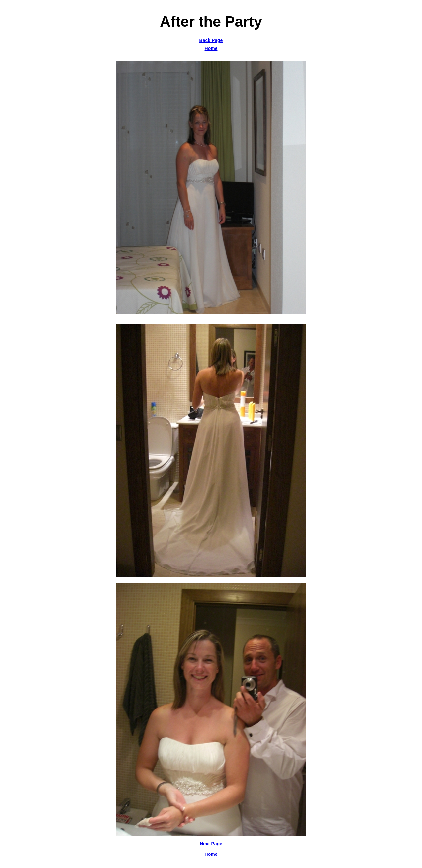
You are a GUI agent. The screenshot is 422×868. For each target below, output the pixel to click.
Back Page (211, 40)
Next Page (211, 844)
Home (211, 48)
